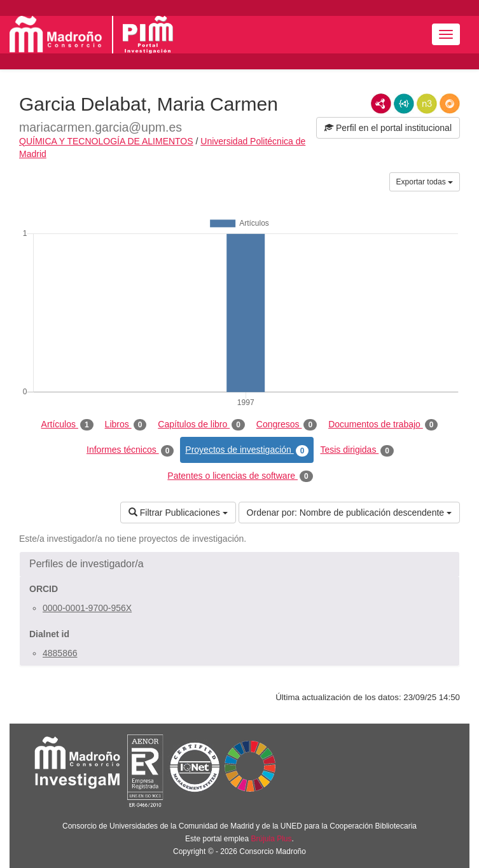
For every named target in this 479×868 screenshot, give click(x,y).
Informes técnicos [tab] (130, 450)
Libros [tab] (126, 425)
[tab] (239, 564)
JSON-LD (404, 104)
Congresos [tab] (287, 425)
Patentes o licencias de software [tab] (240, 476)
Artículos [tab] (67, 425)
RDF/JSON (450, 104)
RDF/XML (381, 104)
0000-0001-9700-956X (87, 608)
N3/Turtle (427, 104)
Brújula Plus (272, 839)
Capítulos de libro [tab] (201, 425)
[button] (239, 564)
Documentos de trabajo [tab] (383, 425)
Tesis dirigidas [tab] (357, 450)
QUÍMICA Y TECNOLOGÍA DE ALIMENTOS (106, 141)
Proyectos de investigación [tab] (247, 450)
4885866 (60, 653)
